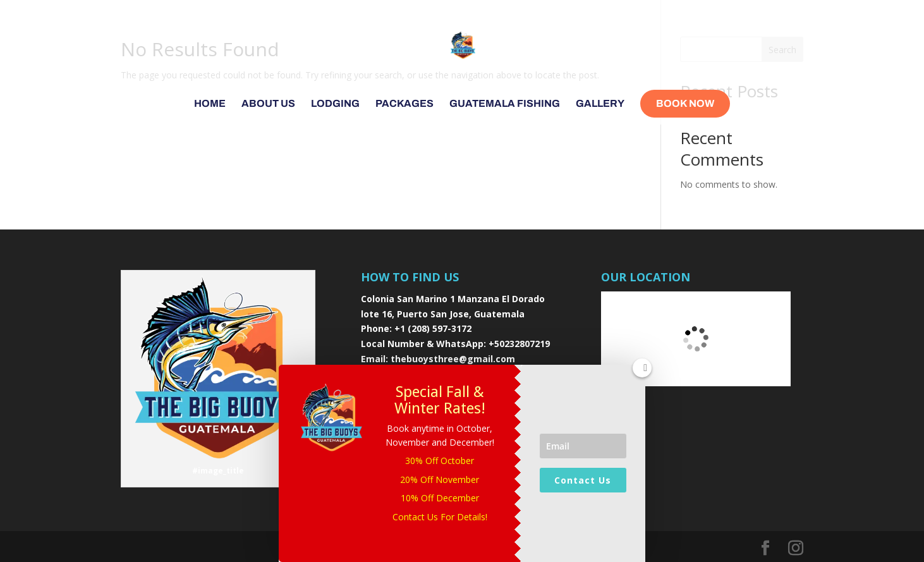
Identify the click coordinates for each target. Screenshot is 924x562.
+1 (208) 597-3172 (433, 328)
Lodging (335, 104)
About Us (268, 104)
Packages (404, 104)
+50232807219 (519, 344)
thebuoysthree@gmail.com (453, 359)
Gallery (600, 104)
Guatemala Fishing (505, 104)
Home (210, 104)
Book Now (685, 103)
